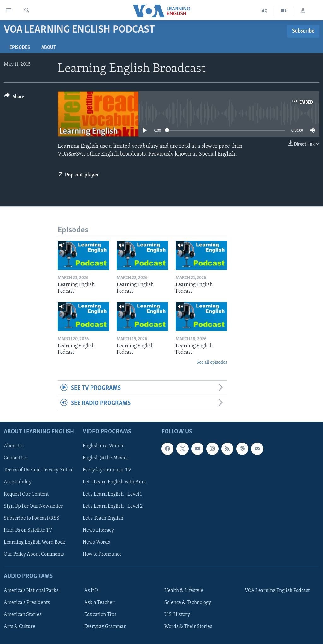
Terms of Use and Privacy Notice (39, 470)
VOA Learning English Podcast (277, 591)
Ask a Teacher (99, 603)
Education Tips (100, 615)
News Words (96, 542)
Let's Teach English (103, 518)
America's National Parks (31, 591)
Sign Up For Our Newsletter (33, 506)
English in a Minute (104, 446)
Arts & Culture (20, 627)
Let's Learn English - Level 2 (113, 506)
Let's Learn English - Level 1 (112, 494)
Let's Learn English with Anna (115, 482)
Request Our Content (26, 494)
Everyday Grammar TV (107, 470)
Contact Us (15, 458)
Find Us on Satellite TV (28, 530)
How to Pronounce (102, 554)
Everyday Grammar (105, 627)
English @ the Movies (106, 458)
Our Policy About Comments (34, 554)
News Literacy (98, 530)
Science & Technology (188, 603)
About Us (14, 446)
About (49, 48)
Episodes (20, 48)
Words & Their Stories (188, 627)
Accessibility (18, 482)
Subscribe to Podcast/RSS (32, 518)
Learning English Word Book (35, 542)
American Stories (23, 615)
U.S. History (177, 615)
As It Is (91, 591)
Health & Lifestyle (184, 591)
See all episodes (212, 363)
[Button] (14, 98)
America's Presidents (27, 603)
